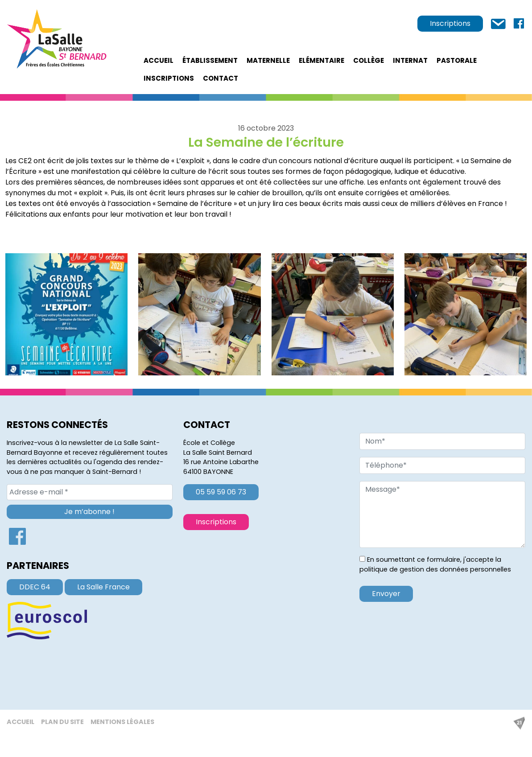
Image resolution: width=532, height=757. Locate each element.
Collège (369, 60)
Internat (410, 60)
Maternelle (268, 60)
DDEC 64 (35, 587)
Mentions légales (122, 722)
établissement (210, 60)
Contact (221, 78)
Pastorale (457, 60)
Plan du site (62, 722)
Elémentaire (322, 60)
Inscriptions (450, 23)
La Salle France (103, 587)
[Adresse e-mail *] (90, 492)
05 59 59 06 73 (221, 492)
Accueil (159, 60)
